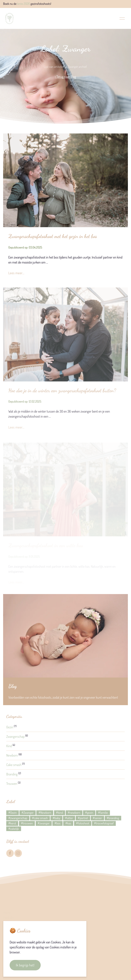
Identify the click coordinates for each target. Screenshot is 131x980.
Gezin (10, 727)
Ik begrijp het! (25, 965)
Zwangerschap (15, 737)
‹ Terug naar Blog (65, 77)
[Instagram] (18, 853)
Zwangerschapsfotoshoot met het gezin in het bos (53, 236)
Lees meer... (16, 273)
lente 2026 (24, 4)
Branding (12, 774)
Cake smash (14, 765)
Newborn (12, 755)
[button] (122, 18)
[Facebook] (10, 853)
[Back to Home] (9, 18)
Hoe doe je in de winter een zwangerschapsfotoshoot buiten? (62, 392)
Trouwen (12, 784)
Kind (9, 746)
